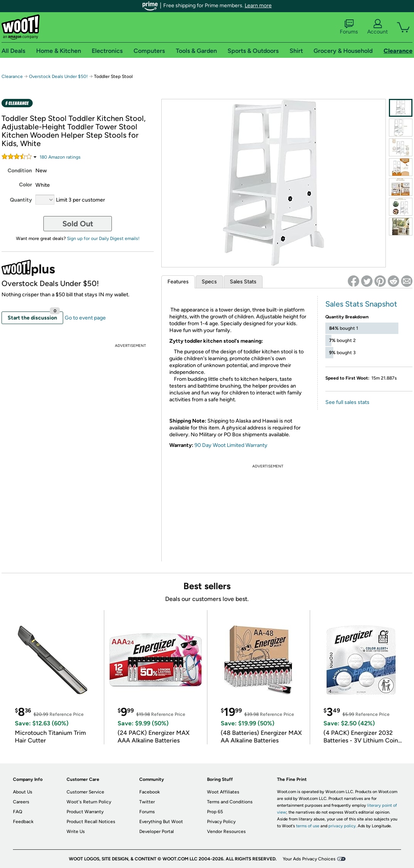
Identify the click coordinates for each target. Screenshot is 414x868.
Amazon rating (60, 157)
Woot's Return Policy (89, 802)
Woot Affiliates (223, 792)
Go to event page (85, 318)
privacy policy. (342, 826)
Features (178, 282)
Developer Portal (157, 831)
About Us (23, 792)
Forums (349, 27)
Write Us (76, 831)
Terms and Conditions (230, 802)
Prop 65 (215, 812)
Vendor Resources (226, 831)
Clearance (12, 76)
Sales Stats (243, 282)
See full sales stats (347, 402)
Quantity (21, 200)
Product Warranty (85, 812)
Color (25, 185)
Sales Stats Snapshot (361, 304)
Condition (20, 171)
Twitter (147, 802)
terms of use (308, 826)
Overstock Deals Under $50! (58, 76)
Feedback (23, 822)
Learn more (258, 6)
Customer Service (85, 792)
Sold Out (78, 224)
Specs (209, 282)
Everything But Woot (161, 822)
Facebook (150, 792)
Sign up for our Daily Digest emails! (103, 238)
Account (377, 27)
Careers (21, 802)
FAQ (18, 812)
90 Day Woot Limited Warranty (231, 445)
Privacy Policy (221, 822)
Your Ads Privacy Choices (309, 859)
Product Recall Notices (91, 822)
